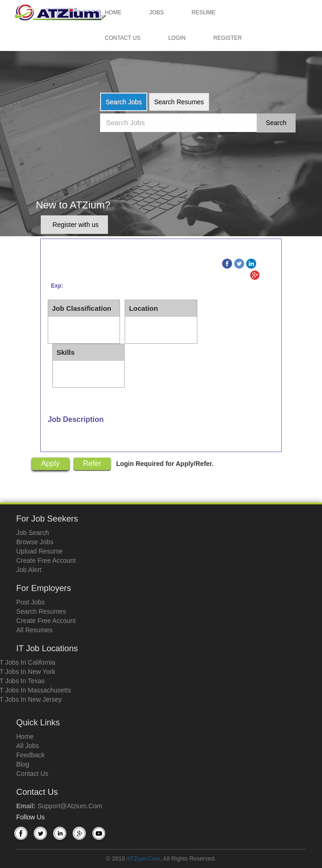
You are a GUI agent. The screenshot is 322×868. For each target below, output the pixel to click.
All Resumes (35, 630)
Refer (92, 463)
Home (113, 13)
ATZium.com (143, 859)
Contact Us (123, 38)
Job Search (33, 533)
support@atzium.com (70, 806)
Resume (204, 13)
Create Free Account (46, 560)
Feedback (30, 755)
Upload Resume (39, 551)
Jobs (156, 13)
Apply (51, 463)
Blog (23, 764)
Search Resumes (179, 102)
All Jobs (28, 746)
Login (177, 38)
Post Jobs (30, 602)
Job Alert (29, 570)
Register (228, 38)
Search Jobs (124, 102)
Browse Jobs (35, 542)
